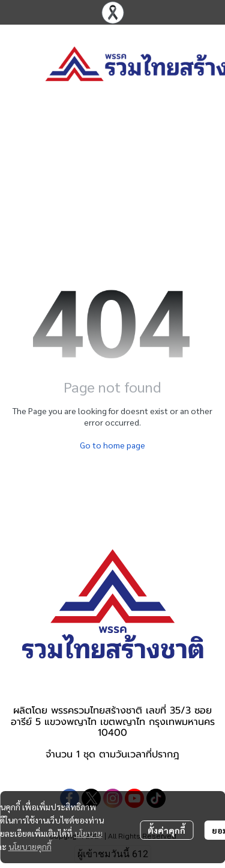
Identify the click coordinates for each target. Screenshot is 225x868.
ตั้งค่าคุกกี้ (166, 830)
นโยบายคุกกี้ (30, 846)
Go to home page (112, 445)
